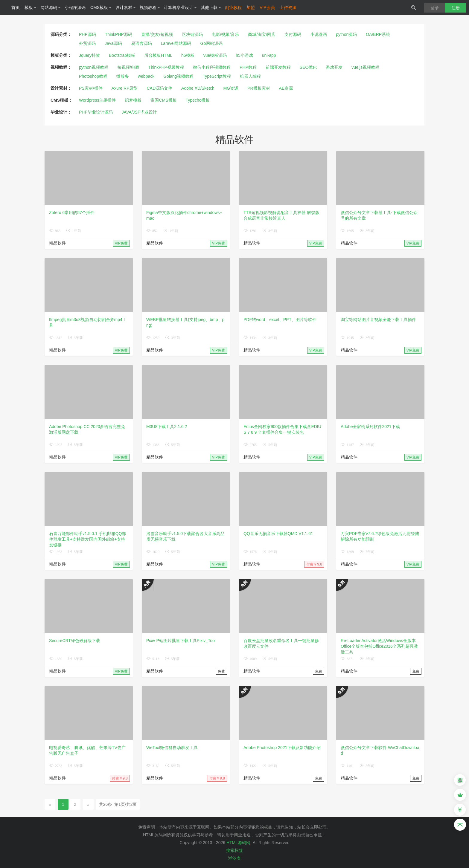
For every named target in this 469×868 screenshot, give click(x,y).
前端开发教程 (278, 67)
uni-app (269, 55)
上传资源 (288, 7)
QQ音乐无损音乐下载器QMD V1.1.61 (278, 534)
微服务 (123, 76)
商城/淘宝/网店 (262, 34)
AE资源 (286, 88)
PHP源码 (87, 34)
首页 (16, 7)
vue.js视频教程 (365, 67)
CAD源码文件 (160, 88)
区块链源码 (192, 34)
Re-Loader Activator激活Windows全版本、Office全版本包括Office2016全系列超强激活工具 (380, 646)
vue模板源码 (215, 55)
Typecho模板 (198, 100)
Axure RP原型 (125, 88)
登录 (435, 8)
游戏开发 (334, 67)
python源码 (346, 34)
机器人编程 (250, 76)
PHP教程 (248, 67)
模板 (31, 7)
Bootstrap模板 (122, 55)
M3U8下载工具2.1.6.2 (167, 427)
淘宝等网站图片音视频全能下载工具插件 (378, 320)
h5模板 (188, 55)
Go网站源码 (212, 43)
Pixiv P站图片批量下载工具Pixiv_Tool (181, 641)
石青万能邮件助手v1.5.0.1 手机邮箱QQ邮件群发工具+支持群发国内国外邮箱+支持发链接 (87, 539)
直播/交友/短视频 (157, 34)
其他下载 (211, 7)
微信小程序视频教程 (212, 67)
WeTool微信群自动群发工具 (172, 748)
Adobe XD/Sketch (198, 88)
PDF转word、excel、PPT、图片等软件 (280, 320)
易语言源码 (141, 43)
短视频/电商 (128, 67)
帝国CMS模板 (163, 100)
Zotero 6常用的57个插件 (72, 213)
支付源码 (293, 34)
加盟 (251, 7)
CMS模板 (101, 7)
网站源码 (51, 7)
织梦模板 (133, 100)
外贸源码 (87, 43)
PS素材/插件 (91, 88)
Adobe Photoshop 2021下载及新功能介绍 (282, 748)
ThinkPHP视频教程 (166, 67)
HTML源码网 (238, 843)
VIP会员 (267, 7)
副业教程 (233, 7)
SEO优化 (308, 67)
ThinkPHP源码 (119, 34)
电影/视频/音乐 (226, 34)
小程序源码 (75, 7)
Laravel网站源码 (176, 43)
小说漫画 (319, 34)
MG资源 (231, 88)
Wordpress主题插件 (97, 100)
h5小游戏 (244, 55)
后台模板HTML (158, 55)
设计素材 (126, 7)
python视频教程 (94, 67)
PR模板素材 (259, 88)
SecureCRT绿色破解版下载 (75, 641)
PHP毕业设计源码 (96, 112)
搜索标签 (234, 850)
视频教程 (150, 7)
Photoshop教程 (93, 76)
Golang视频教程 (178, 76)
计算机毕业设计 (180, 7)
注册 (456, 8)
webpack (146, 76)
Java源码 (113, 43)
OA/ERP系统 (378, 34)
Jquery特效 (89, 55)
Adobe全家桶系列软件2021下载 (370, 427)
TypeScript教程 (217, 76)
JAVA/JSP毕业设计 (140, 112)
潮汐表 (234, 858)
